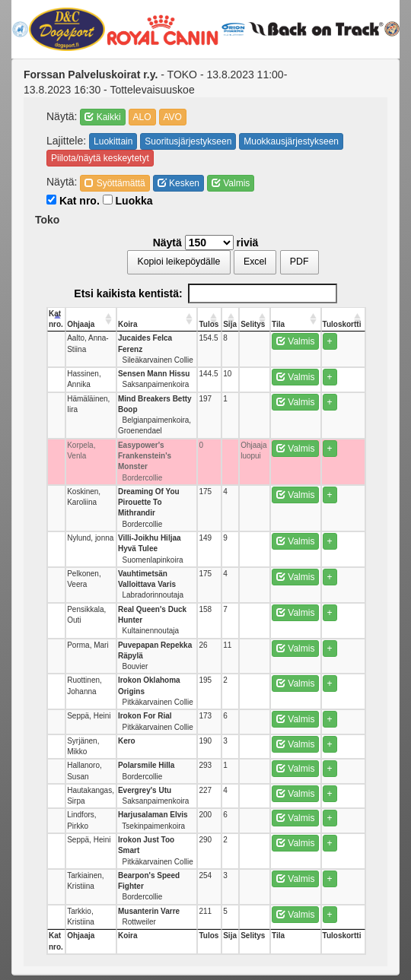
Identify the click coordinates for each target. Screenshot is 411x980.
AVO (173, 117)
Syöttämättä (115, 183)
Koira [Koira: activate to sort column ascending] (128, 324)
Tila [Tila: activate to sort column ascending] (278, 324)
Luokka (128, 201)
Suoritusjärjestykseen (188, 141)
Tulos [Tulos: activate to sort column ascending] (209, 324)
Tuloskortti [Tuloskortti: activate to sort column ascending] (342, 324)
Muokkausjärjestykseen (291, 141)
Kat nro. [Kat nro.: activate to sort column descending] (56, 319)
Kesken (178, 183)
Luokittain (113, 141)
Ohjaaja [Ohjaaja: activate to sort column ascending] (81, 324)
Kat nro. (73, 201)
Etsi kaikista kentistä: (205, 293)
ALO (142, 117)
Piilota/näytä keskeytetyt (100, 158)
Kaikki (102, 117)
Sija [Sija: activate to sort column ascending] (230, 324)
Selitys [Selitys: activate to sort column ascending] (253, 324)
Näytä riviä (206, 243)
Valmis (231, 183)
